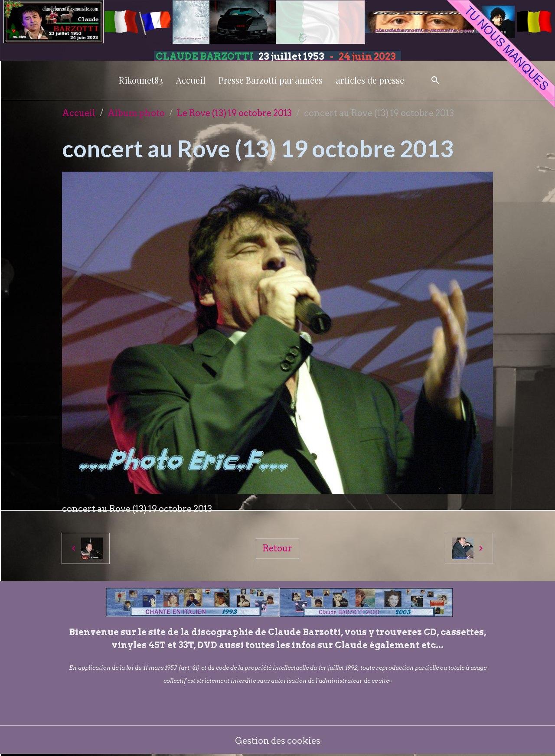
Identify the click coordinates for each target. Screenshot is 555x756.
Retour (277, 548)
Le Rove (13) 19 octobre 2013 (234, 113)
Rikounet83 (141, 80)
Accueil (191, 80)
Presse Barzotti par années (271, 80)
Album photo (136, 113)
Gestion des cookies (278, 741)
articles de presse (370, 80)
